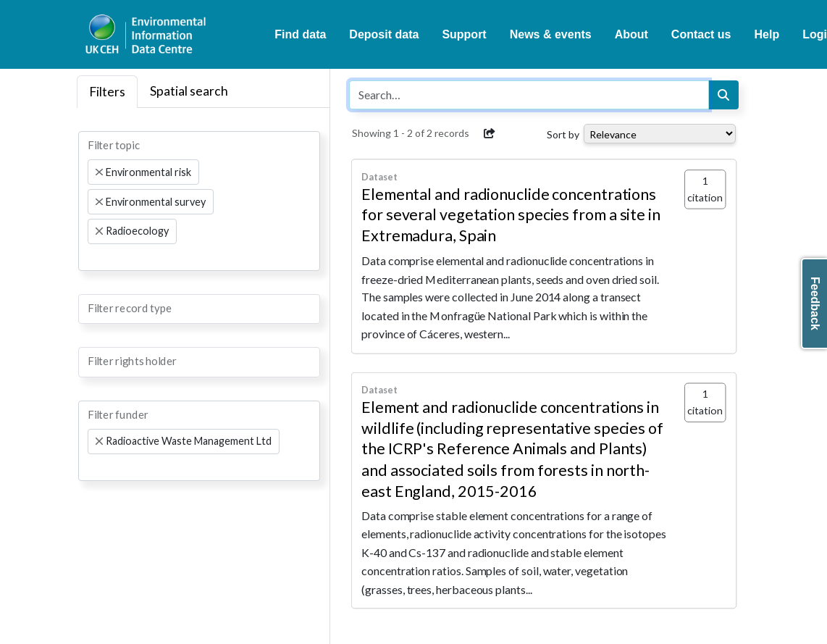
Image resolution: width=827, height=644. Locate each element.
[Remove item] (99, 172)
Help (767, 34)
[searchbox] (92, 257)
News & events (551, 34)
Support (464, 34)
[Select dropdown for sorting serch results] (660, 134)
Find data (300, 34)
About (631, 34)
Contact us (701, 34)
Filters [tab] (107, 92)
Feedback (815, 304)
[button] (490, 133)
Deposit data (384, 34)
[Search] (723, 95)
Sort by (563, 134)
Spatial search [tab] (189, 91)
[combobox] (199, 201)
